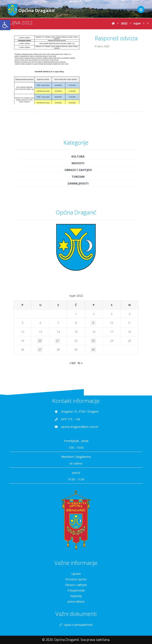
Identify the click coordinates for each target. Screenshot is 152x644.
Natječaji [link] (76, 579)
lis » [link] (80, 345)
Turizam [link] (78, 159)
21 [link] (58, 323)
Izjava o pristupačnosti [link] (76, 607)
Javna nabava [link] (76, 584)
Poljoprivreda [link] (76, 573)
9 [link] (93, 305)
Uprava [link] (76, 556)
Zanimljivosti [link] (78, 166)
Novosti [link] (78, 146)
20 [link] (40, 323)
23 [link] (93, 323)
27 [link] (40, 332)
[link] (5, 25)
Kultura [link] (78, 139)
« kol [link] (72, 345)
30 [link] (93, 332)
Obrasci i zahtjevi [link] (78, 152)
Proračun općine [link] (76, 562)
